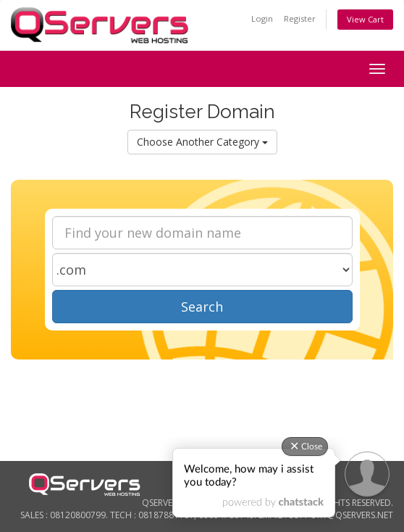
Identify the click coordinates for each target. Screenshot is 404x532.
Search (202, 307)
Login (262, 18)
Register (300, 18)
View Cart (365, 19)
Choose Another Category (202, 142)
